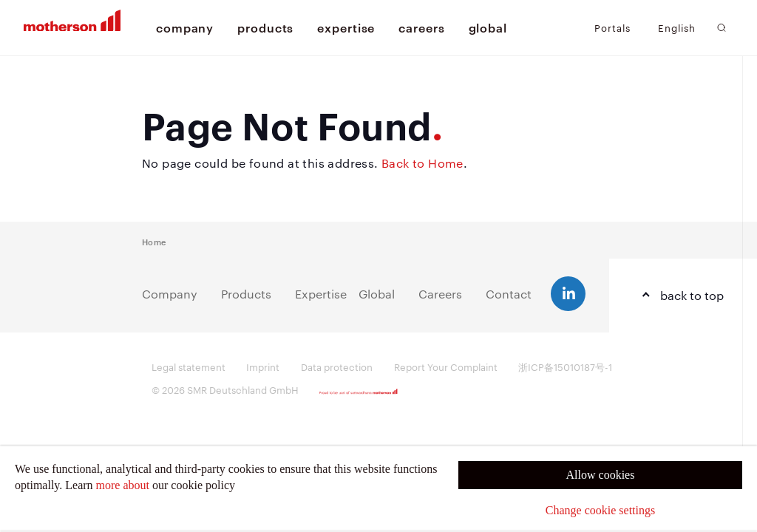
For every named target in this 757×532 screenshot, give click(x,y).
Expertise (321, 294)
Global (377, 294)
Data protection (337, 366)
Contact (509, 294)
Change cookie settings (600, 510)
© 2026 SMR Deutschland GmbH (225, 389)
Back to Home (422, 163)
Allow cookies (601, 475)
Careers (440, 294)
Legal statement (189, 366)
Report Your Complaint (446, 366)
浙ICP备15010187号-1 (565, 366)
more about (123, 485)
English (677, 28)
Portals (612, 27)
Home (154, 241)
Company (170, 294)
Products (246, 294)
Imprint (263, 366)
